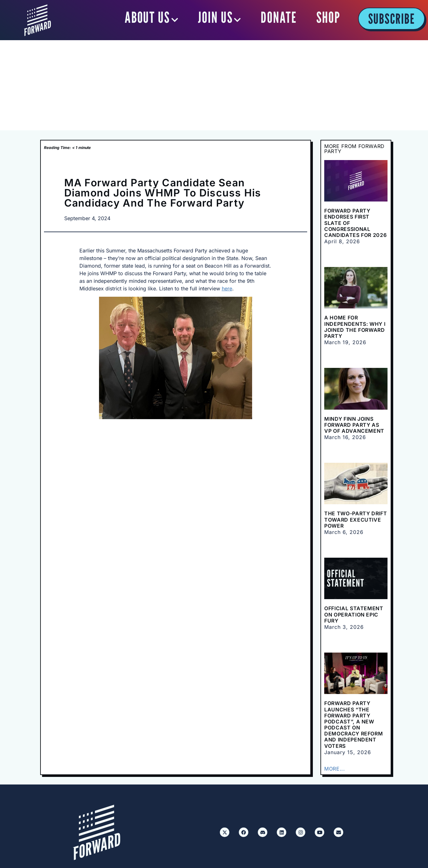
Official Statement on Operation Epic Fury (354, 614)
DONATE (279, 17)
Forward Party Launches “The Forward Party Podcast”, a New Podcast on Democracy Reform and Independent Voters (354, 724)
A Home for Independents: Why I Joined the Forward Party (355, 327)
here (227, 288)
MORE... (335, 769)
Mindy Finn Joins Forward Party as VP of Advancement (354, 425)
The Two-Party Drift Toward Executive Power (356, 519)
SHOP (328, 17)
